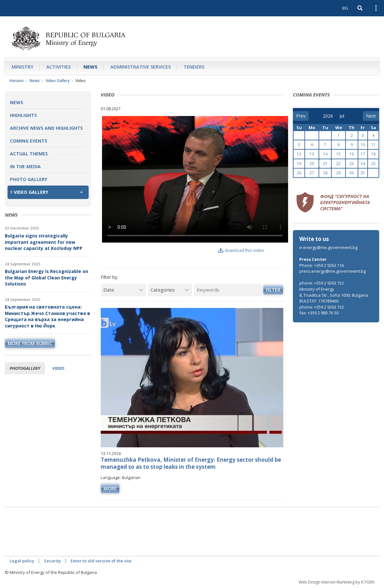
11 (373, 145)
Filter (273, 290)
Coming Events (29, 141)
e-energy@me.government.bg (328, 247)
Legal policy (22, 561)
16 (352, 154)
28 (325, 173)
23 (352, 164)
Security (52, 561)
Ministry (22, 67)
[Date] (124, 290)
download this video (241, 250)
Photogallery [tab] (25, 368)
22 (338, 164)
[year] (328, 116)
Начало (17, 81)
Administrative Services (141, 67)
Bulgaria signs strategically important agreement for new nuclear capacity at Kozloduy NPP (44, 242)
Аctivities (58, 67)
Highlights (23, 115)
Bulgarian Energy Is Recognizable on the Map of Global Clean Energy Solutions (47, 277)
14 (325, 154)
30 (352, 173)
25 (373, 164)
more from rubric (30, 343)
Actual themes (29, 154)
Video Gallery (58, 81)
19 (299, 164)
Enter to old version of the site (101, 561)
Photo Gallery (29, 179)
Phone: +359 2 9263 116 (322, 265)
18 (373, 154)
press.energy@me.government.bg (333, 271)
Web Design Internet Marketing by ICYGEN (337, 582)
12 (299, 154)
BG (345, 8)
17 (363, 154)
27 (312, 173)
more (110, 489)
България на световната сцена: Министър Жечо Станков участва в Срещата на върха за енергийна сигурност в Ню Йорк (47, 316)
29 (338, 173)
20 (312, 164)
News (90, 67)
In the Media (25, 166)
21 (325, 164)
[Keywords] (228, 290)
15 (338, 154)
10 (363, 145)
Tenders (194, 67)
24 (363, 164)
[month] (344, 116)
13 (312, 154)
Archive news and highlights (46, 128)
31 (363, 173)
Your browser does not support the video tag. (195, 179)
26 (299, 173)
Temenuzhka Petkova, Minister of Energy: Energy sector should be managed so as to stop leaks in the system (191, 463)
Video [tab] (58, 368)
